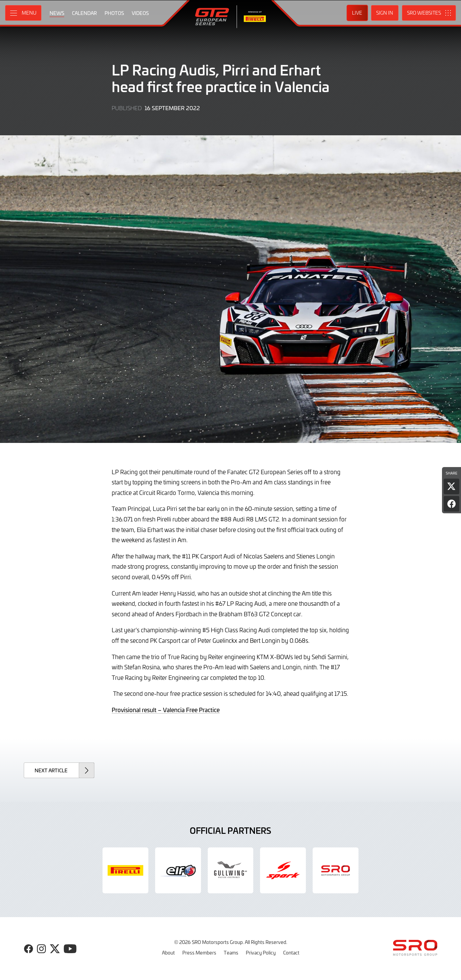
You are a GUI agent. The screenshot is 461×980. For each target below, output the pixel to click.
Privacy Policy (261, 952)
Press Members (199, 952)
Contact (291, 952)
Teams (231, 952)
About (168, 952)
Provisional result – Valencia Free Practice (166, 710)
